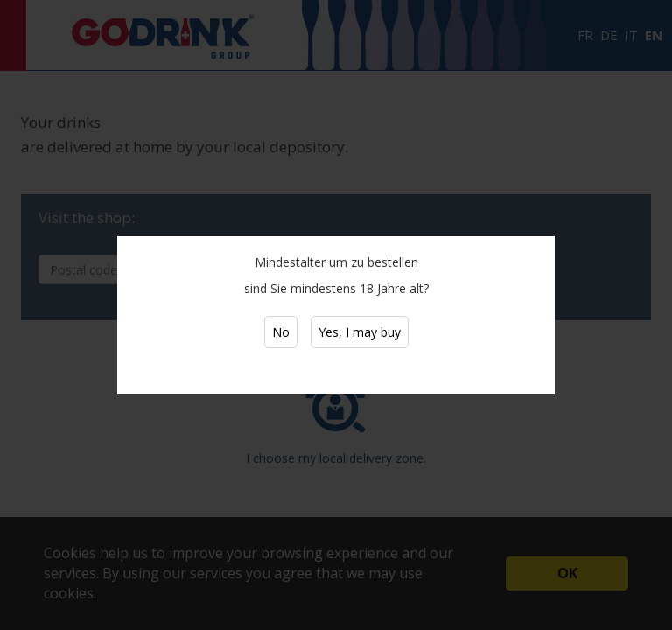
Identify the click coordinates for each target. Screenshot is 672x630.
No (281, 332)
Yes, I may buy (360, 332)
